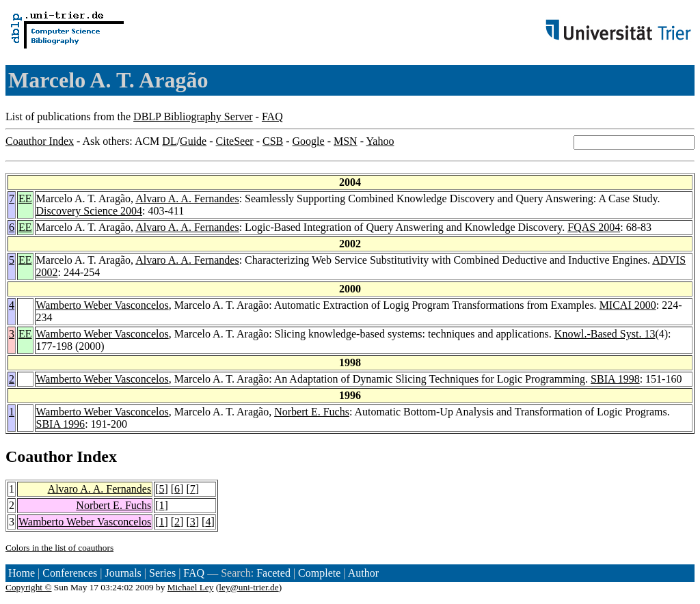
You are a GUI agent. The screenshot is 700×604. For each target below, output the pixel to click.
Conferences (70, 573)
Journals (123, 573)
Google (309, 141)
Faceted (273, 573)
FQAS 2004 (594, 227)
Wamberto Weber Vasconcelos (103, 305)
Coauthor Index (40, 141)
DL (169, 141)
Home (22, 573)
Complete (319, 573)
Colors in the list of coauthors (59, 548)
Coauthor (39, 456)
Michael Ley (191, 587)
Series (162, 573)
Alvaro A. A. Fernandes (187, 198)
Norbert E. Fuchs (312, 412)
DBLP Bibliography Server (193, 116)
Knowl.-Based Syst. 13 (605, 334)
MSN (346, 141)
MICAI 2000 (628, 305)
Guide (193, 141)
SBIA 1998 (615, 379)
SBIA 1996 (61, 424)
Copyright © (29, 587)
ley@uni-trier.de (248, 587)
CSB (273, 141)
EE (25, 198)
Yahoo (380, 141)
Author (363, 573)
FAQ (272, 116)
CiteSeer (235, 141)
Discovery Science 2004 (90, 211)
